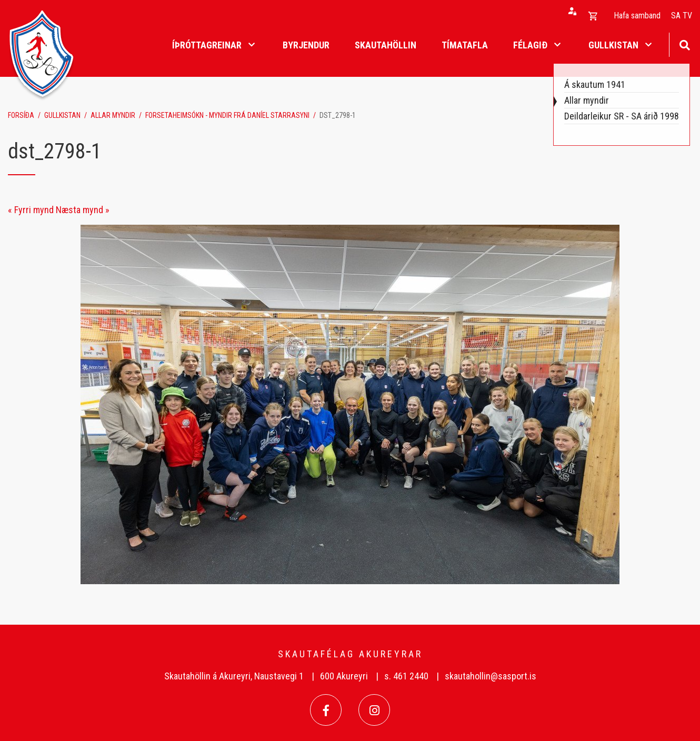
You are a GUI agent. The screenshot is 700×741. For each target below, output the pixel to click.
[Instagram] (374, 710)
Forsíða (21, 115)
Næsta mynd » (83, 210)
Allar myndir (113, 115)
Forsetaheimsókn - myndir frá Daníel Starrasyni (227, 115)
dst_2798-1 (338, 115)
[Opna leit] (684, 44)
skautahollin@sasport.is (491, 676)
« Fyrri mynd (31, 210)
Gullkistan (62, 115)
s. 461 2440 (406, 676)
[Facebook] (326, 710)
